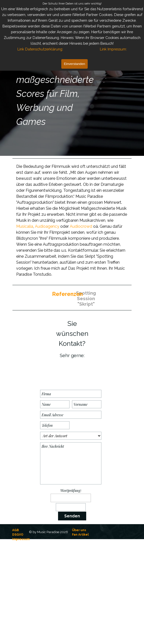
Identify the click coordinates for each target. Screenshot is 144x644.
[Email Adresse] (71, 415)
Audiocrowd (81, 226)
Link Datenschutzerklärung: (40, 49)
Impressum (21, 539)
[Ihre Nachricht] (71, 463)
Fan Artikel (80, 535)
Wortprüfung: (71, 490)
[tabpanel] (60, 94)
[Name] (55, 404)
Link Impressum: (113, 49)
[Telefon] (55, 425)
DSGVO (18, 535)
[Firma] (71, 394)
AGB (16, 530)
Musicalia (25, 226)
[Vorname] (87, 404)
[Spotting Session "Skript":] (84, 296)
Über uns (79, 530)
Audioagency (47, 226)
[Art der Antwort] (71, 436)
